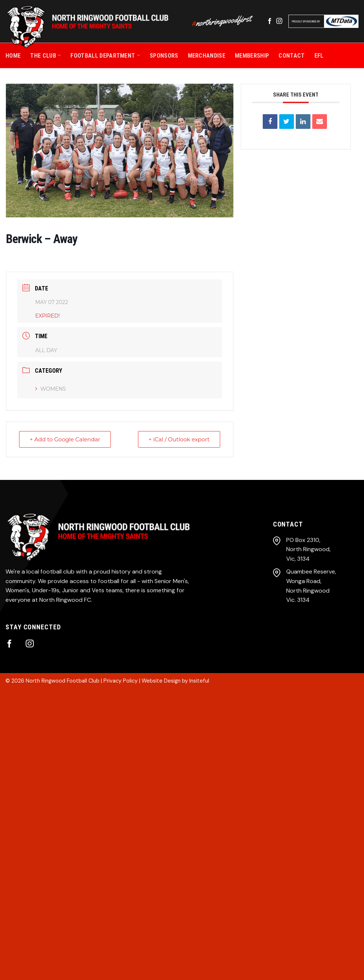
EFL (319, 56)
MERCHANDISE (207, 56)
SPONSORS (164, 56)
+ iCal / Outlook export (179, 439)
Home (13, 56)
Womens (51, 389)
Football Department (105, 55)
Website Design (161, 681)
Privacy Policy (121, 681)
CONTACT (292, 56)
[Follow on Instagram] (279, 21)
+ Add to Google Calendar (65, 439)
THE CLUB (45, 55)
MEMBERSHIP (252, 56)
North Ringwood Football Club (63, 681)
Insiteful (199, 681)
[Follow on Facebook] (270, 21)
